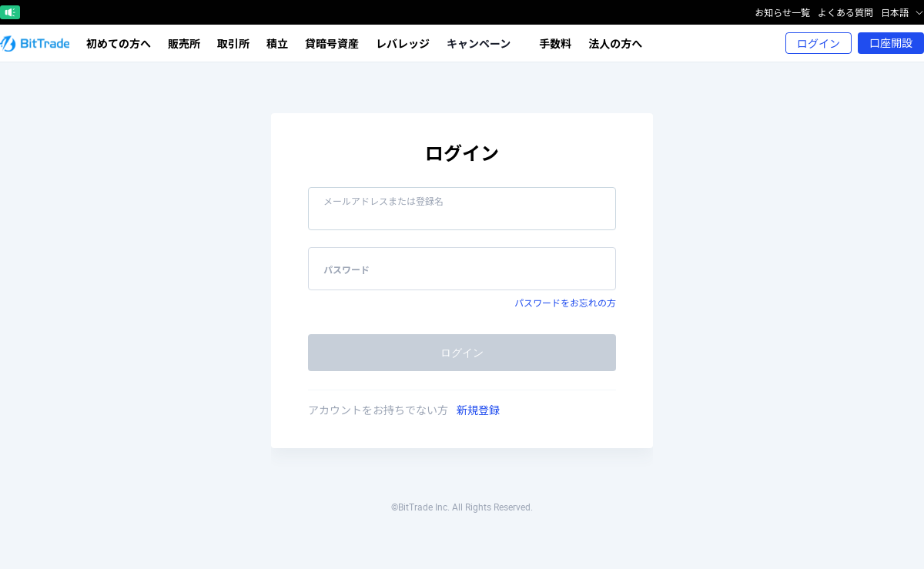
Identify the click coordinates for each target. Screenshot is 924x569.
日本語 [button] (902, 12)
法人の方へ (615, 44)
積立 (277, 44)
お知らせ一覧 (782, 12)
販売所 (184, 44)
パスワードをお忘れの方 (565, 303)
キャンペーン (484, 44)
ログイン (819, 44)
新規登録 (478, 410)
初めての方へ (119, 44)
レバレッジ (403, 44)
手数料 (555, 44)
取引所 (233, 44)
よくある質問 (845, 12)
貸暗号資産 (332, 44)
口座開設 (891, 43)
